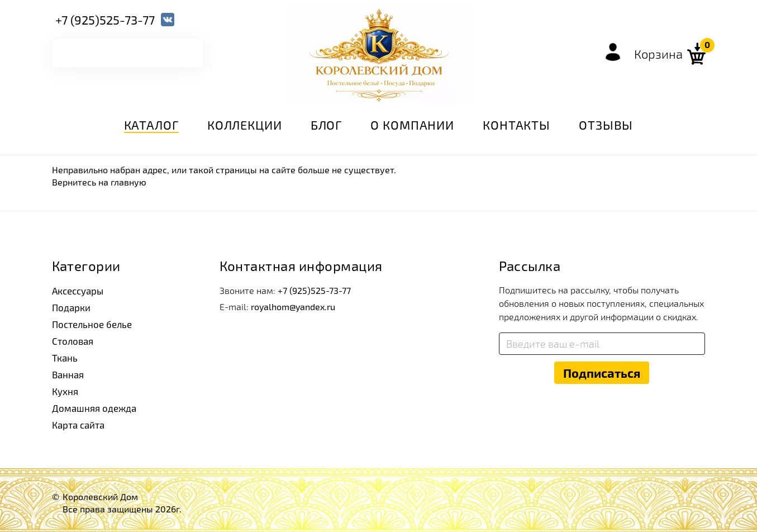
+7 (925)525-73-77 (105, 19)
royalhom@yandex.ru (293, 307)
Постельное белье (90, 323)
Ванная (67, 371)
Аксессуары (77, 290)
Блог (327, 125)
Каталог (151, 125)
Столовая (72, 339)
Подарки (70, 307)
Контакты (516, 125)
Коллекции (245, 125)
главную (128, 182)
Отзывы (606, 125)
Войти (613, 52)
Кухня (65, 388)
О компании (412, 125)
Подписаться (602, 373)
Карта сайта (78, 420)
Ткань (64, 355)
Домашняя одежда (92, 404)
